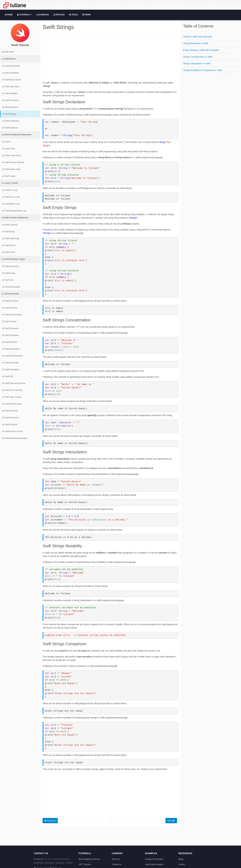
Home (9, 15)
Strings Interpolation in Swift (197, 63)
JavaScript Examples (154, 864)
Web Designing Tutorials (89, 859)
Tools (73, 15)
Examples (42, 15)
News (86, 15)
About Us (116, 859)
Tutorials (24, 15)
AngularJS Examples (154, 859)
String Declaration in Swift (196, 43)
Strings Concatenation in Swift (198, 57)
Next (171, 821)
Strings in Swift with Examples (198, 37)
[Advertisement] (110, 59)
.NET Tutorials (85, 864)
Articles (59, 15)
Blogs (181, 859)
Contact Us (117, 864)
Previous (50, 821)
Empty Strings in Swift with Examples (201, 50)
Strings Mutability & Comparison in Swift (202, 70)
